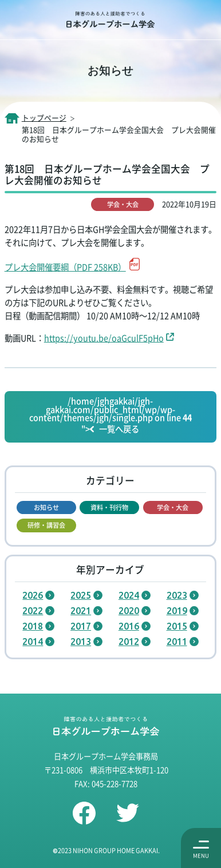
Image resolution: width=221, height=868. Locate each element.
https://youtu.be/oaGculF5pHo (104, 338)
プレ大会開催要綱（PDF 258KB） (65, 267)
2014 (33, 642)
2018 (33, 626)
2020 (129, 611)
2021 (81, 611)
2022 (33, 611)
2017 (81, 626)
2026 (33, 595)
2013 (81, 642)
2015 (177, 626)
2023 (177, 595)
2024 (129, 595)
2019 (177, 611)
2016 (129, 626)
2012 (129, 642)
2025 (81, 595)
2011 (177, 642)
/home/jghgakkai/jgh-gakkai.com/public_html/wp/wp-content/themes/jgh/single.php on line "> (110, 416)
